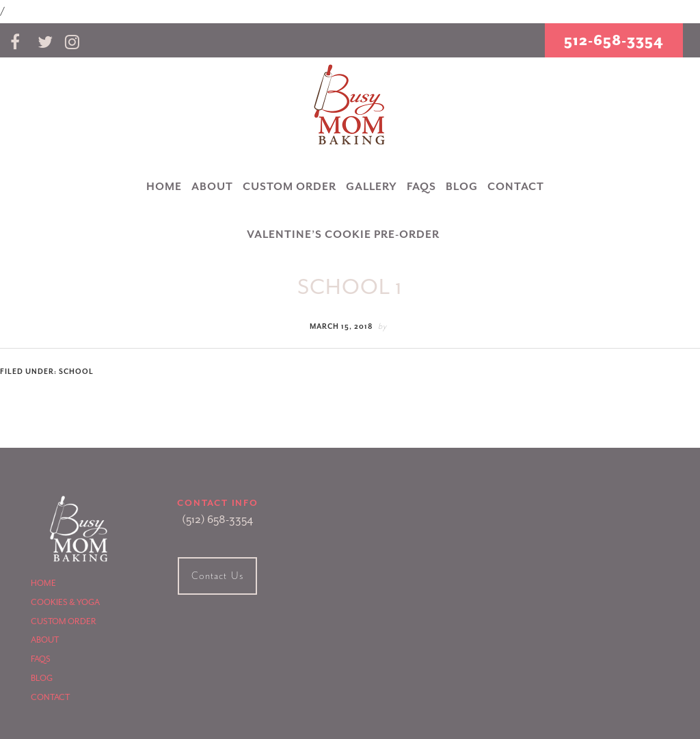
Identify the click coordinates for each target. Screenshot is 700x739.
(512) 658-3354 (217, 520)
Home (43, 583)
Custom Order (64, 621)
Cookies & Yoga (65, 602)
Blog (42, 678)
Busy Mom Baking (350, 105)
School (76, 372)
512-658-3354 (614, 40)
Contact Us (217, 576)
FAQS (41, 659)
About (45, 640)
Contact (50, 697)
